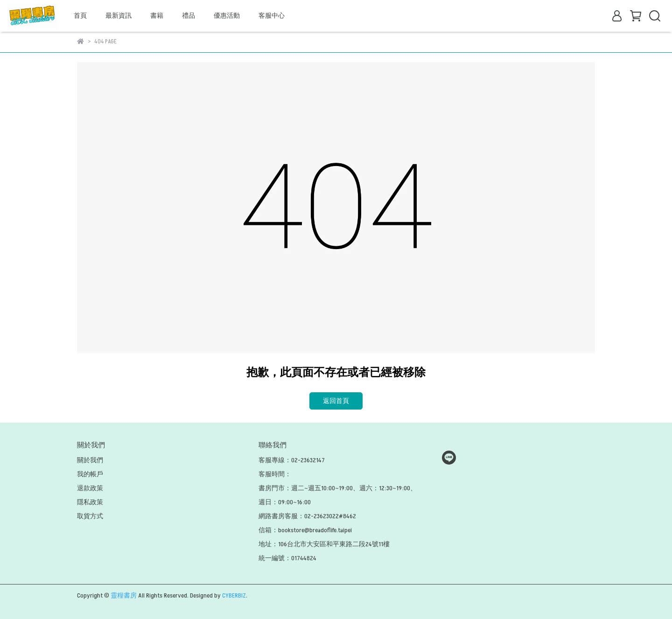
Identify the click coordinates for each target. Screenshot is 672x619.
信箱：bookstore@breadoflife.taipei (305, 530)
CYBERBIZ (234, 595)
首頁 (80, 16)
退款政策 (90, 488)
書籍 (157, 16)
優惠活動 (227, 16)
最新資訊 (119, 16)
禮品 (189, 16)
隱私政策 (90, 502)
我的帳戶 (90, 474)
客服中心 (272, 16)
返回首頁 (336, 401)
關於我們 (90, 460)
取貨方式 (90, 516)
